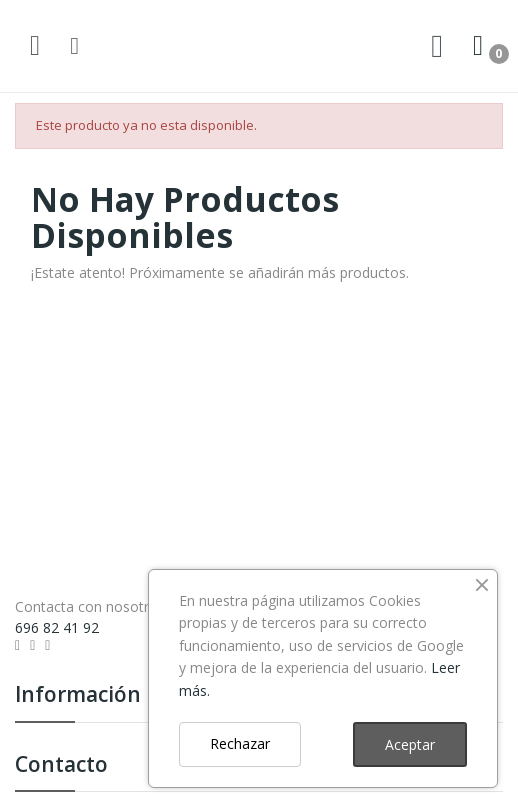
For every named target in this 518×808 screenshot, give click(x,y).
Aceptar (410, 744)
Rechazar (240, 743)
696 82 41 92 (57, 627)
